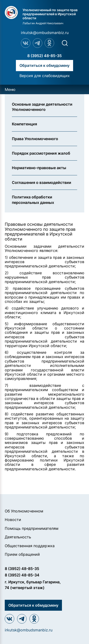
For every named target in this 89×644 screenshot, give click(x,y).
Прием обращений (22, 554)
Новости (13, 520)
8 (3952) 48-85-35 (44, 56)
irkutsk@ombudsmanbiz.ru (45, 33)
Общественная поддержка (30, 546)
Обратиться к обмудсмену (44, 65)
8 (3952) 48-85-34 (22, 575)
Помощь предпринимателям (32, 528)
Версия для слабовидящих (45, 76)
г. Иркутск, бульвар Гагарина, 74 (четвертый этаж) (33, 585)
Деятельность (18, 537)
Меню (10, 89)
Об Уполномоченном (24, 511)
